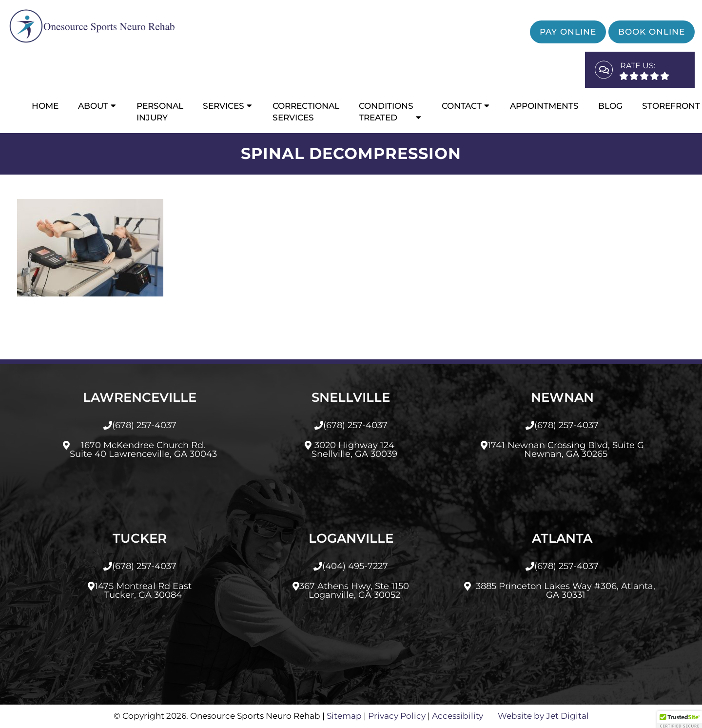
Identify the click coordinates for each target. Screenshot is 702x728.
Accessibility (458, 716)
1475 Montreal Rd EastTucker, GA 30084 (143, 590)
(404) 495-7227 (355, 566)
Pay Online (568, 32)
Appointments (544, 106)
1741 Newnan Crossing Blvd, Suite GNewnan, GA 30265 (566, 450)
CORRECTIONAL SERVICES (306, 112)
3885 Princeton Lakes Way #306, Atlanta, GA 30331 (565, 590)
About (93, 106)
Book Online (652, 32)
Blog (610, 106)
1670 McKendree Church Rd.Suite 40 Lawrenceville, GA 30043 (143, 450)
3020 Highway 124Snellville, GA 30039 (354, 450)
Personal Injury (160, 112)
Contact (462, 106)
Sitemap (344, 716)
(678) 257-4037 (144, 425)
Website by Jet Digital (543, 716)
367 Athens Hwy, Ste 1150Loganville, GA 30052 (354, 590)
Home (45, 106)
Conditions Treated (386, 112)
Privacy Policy (397, 716)
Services (224, 106)
